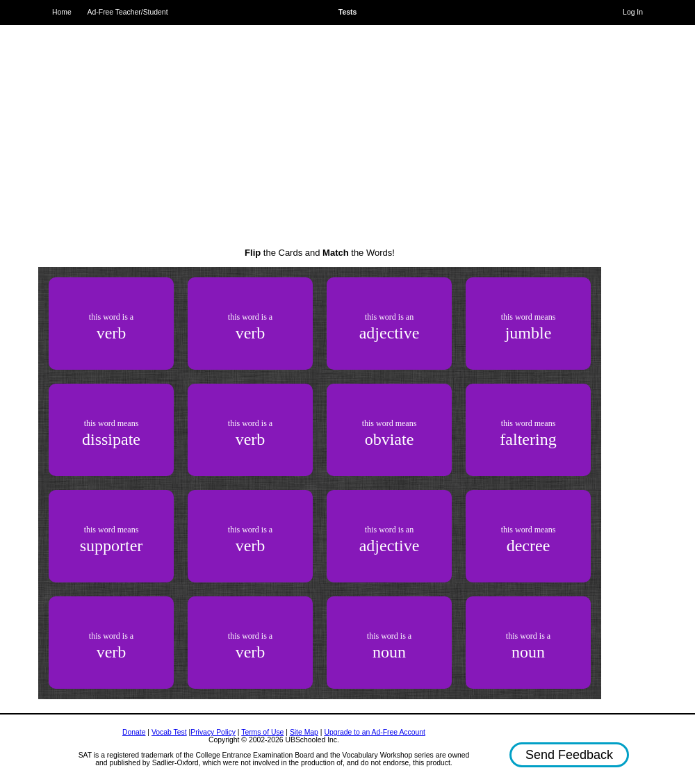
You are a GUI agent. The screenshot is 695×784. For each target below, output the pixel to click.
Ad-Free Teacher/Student (128, 12)
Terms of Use (262, 732)
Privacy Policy (213, 732)
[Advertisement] (320, 125)
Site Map (304, 732)
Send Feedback (569, 755)
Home (62, 12)
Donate (134, 732)
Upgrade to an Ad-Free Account (375, 732)
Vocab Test (169, 732)
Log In (633, 12)
